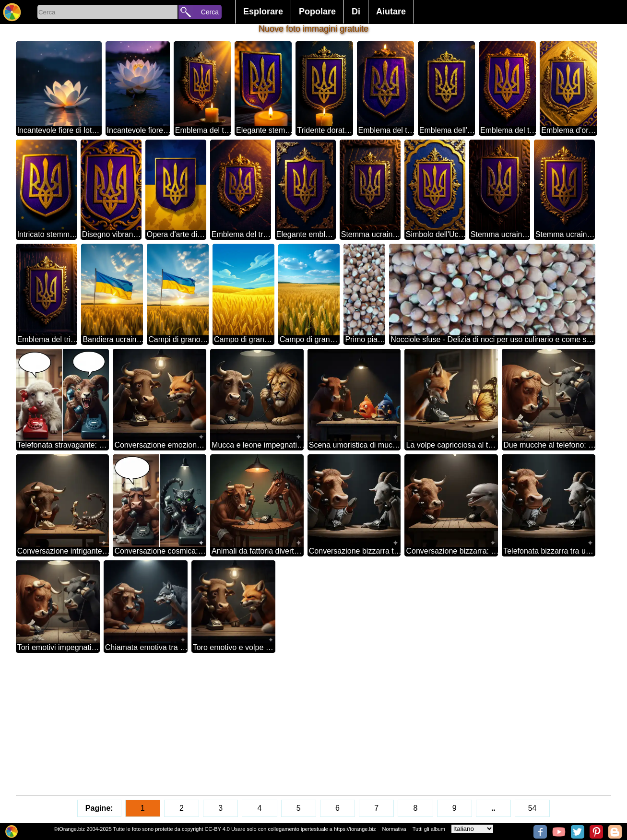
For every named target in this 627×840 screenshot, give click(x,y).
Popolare (317, 12)
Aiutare (391, 12)
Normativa (394, 829)
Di (356, 12)
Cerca (210, 12)
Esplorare (263, 12)
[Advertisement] (304, 724)
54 (532, 808)
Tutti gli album (429, 829)
